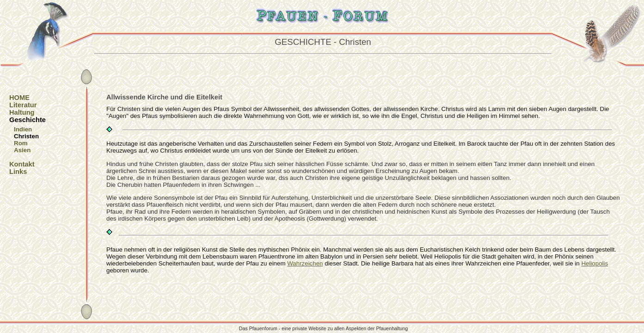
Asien (22, 150)
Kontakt (22, 164)
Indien (23, 129)
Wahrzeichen (305, 263)
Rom (21, 143)
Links (18, 172)
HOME (19, 98)
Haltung (22, 112)
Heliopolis (595, 263)
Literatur (23, 105)
